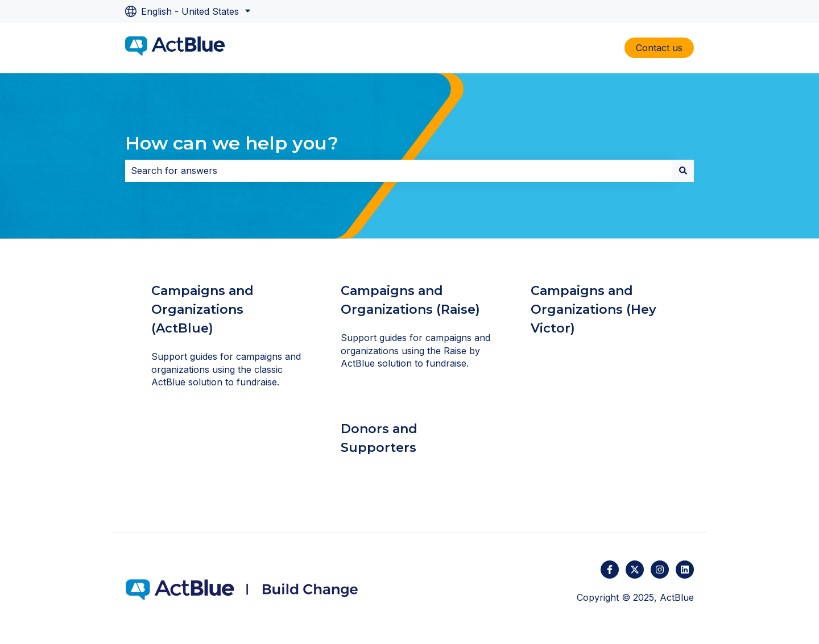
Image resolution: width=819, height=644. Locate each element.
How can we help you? (232, 143)
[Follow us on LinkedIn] (685, 570)
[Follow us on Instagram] (660, 570)
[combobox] (399, 171)
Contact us (659, 48)
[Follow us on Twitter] (635, 570)
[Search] (683, 171)
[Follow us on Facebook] (610, 570)
